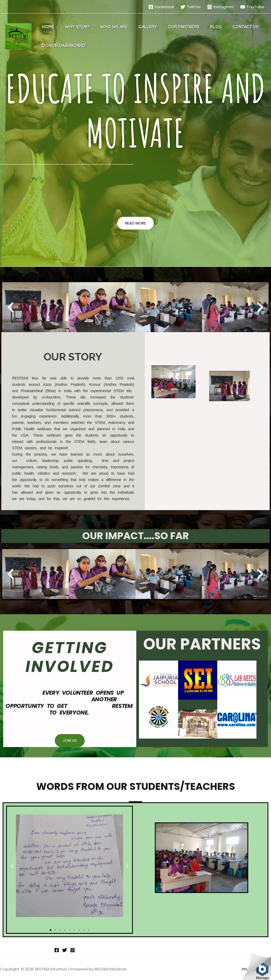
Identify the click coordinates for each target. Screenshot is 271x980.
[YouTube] (252, 7)
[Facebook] (161, 7)
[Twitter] (191, 7)
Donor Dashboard (63, 45)
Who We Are (109, 27)
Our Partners (174, 27)
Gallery (140, 27)
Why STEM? (74, 27)
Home (47, 27)
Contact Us (232, 27)
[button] (135, 223)
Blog (204, 27)
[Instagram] (221, 7)
